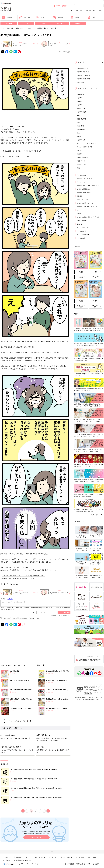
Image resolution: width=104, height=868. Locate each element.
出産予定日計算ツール (84, 193)
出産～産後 (80, 126)
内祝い (65, 6)
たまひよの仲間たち (83, 231)
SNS (43, 23)
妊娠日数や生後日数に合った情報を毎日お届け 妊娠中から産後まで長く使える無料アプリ (36, 832)
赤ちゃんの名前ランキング (85, 203)
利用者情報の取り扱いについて (23, 860)
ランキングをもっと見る (17, 721)
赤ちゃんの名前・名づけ (84, 147)
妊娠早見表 (7, 17)
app (38, 618)
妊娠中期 (15, 618)
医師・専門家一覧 (40, 857)
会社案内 (96, 864)
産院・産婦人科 (82, 119)
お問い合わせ (6, 860)
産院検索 (80, 196)
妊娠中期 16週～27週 (83, 75)
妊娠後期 (80, 105)
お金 (78, 133)
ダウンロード (36, 837)
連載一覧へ (95, 515)
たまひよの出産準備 (83, 235)
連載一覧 (35, 44)
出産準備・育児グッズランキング (87, 207)
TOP (71, 10)
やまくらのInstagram (10, 584)
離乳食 (75, 17)
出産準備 (58, 17)
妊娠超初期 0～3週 (83, 68)
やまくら (29, 28)
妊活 (100, 10)
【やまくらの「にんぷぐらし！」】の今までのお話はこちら (24, 576)
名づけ (40, 17)
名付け (19, 156)
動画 (78, 168)
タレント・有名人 (82, 164)
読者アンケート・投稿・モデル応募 (88, 186)
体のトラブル (81, 108)
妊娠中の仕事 (81, 140)
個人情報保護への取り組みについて (77, 864)
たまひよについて (82, 175)
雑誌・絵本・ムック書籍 (84, 179)
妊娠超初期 (80, 94)
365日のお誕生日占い (84, 189)
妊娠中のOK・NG (82, 200)
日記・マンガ (20, 28)
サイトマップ (53, 857)
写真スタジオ (78, 23)
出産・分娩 (80, 82)
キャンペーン (61, 23)
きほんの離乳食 (82, 221)
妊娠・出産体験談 (23, 618)
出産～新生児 (81, 129)
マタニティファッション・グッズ (87, 143)
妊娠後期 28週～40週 (83, 79)
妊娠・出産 (79, 10)
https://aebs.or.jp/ (88, 694)
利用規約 (19, 857)
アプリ (26, 23)
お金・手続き (25, 17)
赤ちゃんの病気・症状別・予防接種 (88, 217)
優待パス (92, 17)
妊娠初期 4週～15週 (83, 72)
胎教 (78, 115)
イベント (80, 150)
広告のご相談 (92, 857)
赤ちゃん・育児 (90, 10)
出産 (78, 122)
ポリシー (28, 857)
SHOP (57, 6)
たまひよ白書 (81, 238)
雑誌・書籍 (9, 23)
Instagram (19, 132)
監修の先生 (80, 224)
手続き (79, 136)
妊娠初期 (80, 98)
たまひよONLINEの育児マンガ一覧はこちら (18, 578)
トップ (2, 28)
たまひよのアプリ (82, 228)
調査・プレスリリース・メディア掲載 (73, 857)
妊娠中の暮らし (82, 112)
